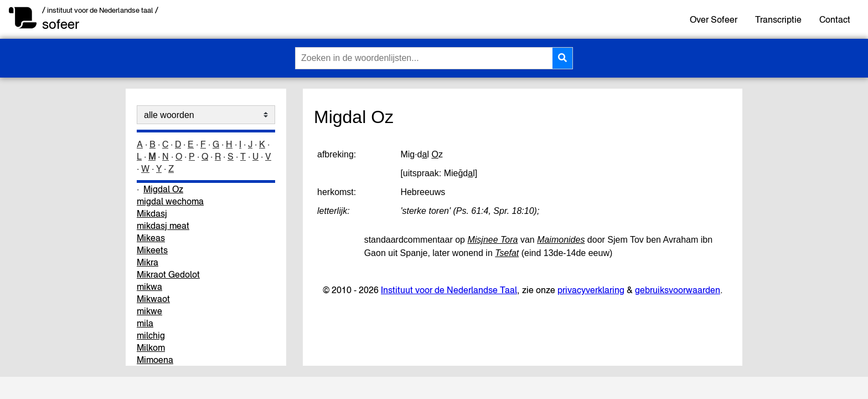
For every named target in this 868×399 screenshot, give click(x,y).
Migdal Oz (163, 189)
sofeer (61, 24)
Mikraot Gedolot (168, 274)
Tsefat (507, 253)
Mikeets (152, 250)
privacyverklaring (591, 290)
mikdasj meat (163, 226)
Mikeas (151, 238)
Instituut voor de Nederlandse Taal (449, 290)
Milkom (151, 347)
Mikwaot (153, 299)
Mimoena (155, 360)
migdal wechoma (170, 201)
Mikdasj (152, 213)
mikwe (149, 311)
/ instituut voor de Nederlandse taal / (100, 10)
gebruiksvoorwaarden (678, 290)
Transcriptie (778, 19)
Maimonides (561, 240)
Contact (835, 19)
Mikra (148, 262)
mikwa (149, 287)
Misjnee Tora (492, 240)
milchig (151, 335)
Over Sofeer (714, 19)
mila (145, 323)
